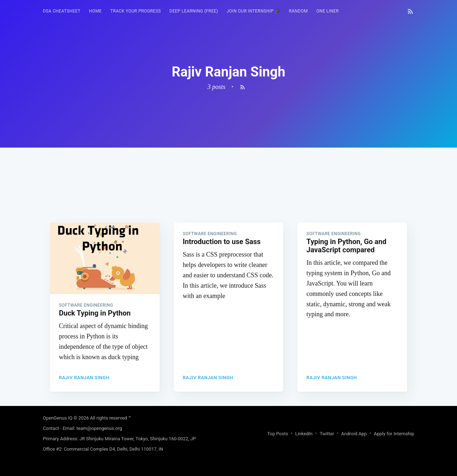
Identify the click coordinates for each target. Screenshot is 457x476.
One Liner (328, 11)
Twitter (327, 434)
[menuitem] (62, 11)
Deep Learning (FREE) (194, 11)
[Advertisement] (228, 198)
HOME (95, 11)
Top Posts (277, 434)
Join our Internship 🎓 (254, 11)
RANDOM (298, 11)
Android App (354, 434)
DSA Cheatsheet (62, 11)
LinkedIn (304, 434)
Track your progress (136, 11)
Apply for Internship (394, 434)
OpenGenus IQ (58, 418)
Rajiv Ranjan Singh (84, 378)
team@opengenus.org (99, 428)
